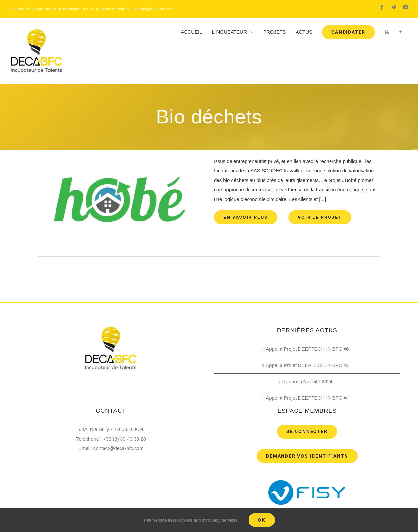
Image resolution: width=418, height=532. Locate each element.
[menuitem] (192, 32)
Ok (262, 520)
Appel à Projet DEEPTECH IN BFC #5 (307, 365)
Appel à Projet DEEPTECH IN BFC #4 (307, 398)
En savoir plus (246, 217)
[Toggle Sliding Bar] (401, 32)
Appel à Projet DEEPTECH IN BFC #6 (307, 349)
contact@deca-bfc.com (154, 9)
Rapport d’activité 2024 (307, 382)
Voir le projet (320, 217)
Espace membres (113, 9)
